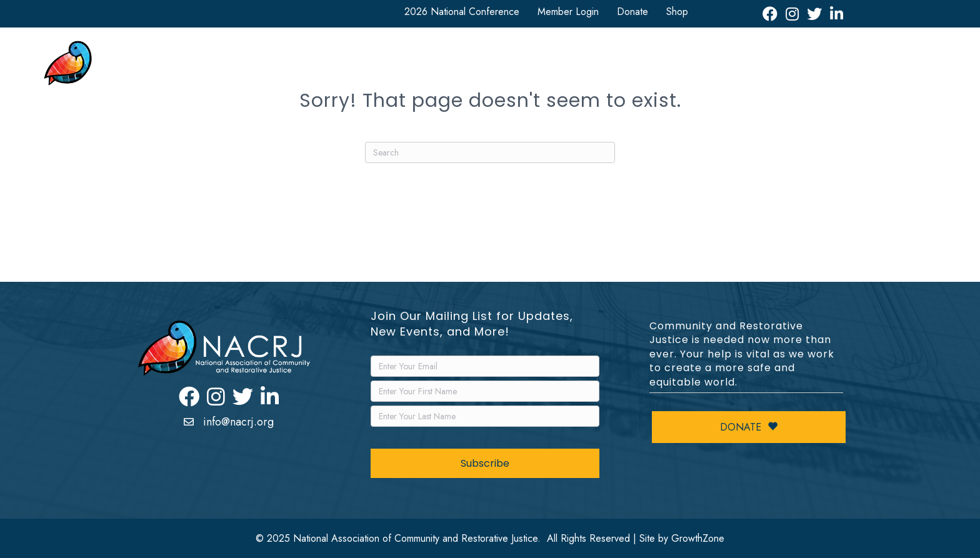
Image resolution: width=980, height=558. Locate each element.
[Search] (490, 152)
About (306, 67)
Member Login (568, 12)
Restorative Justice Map (869, 67)
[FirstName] (485, 391)
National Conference (391, 67)
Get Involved (491, 67)
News (632, 67)
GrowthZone (698, 538)
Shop (677, 12)
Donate (632, 12)
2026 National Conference (462, 12)
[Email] (485, 366)
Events (686, 67)
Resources (569, 67)
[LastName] (485, 416)
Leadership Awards (760, 67)
